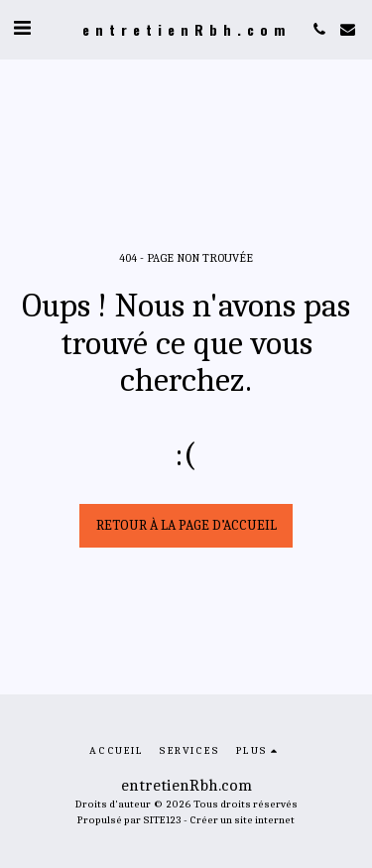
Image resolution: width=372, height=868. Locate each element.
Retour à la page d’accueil (186, 525)
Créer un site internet (242, 820)
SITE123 (162, 820)
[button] (22, 28)
